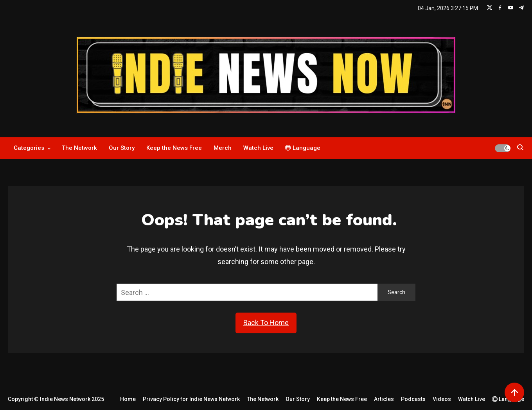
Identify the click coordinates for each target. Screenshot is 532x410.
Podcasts (413, 399)
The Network (79, 148)
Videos (442, 399)
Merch (223, 148)
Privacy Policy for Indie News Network (191, 399)
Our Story (122, 148)
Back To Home (266, 323)
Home (128, 399)
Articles (384, 399)
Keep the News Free (174, 148)
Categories (29, 148)
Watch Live (258, 148)
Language (303, 148)
